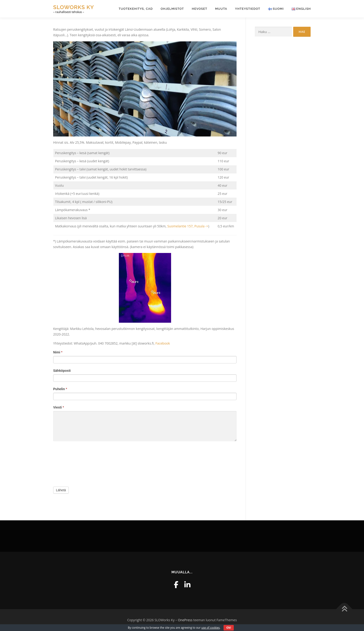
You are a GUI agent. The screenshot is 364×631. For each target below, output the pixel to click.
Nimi (58, 352)
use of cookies (210, 628)
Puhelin (60, 389)
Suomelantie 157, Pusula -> (188, 226)
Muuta (221, 9)
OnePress (185, 620)
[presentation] (72, 463)
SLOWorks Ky (74, 7)
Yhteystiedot (248, 9)
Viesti (58, 407)
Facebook (163, 343)
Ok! (229, 628)
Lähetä (61, 490)
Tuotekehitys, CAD (136, 9)
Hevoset (200, 9)
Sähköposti (62, 371)
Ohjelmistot (172, 9)
